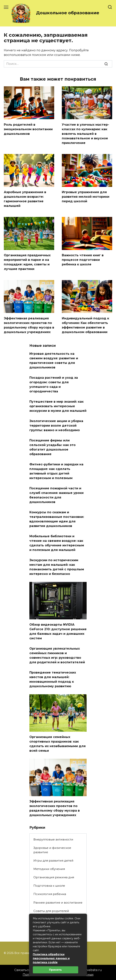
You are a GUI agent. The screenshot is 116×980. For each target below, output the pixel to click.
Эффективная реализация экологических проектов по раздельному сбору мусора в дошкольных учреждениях (55, 808)
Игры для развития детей (53, 861)
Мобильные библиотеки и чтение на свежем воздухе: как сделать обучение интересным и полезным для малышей (57, 543)
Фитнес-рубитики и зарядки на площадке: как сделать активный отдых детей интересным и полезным (56, 471)
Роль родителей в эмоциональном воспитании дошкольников (28, 129)
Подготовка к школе (49, 886)
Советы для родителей (51, 911)
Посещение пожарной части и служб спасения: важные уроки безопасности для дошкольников (56, 495)
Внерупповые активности (53, 839)
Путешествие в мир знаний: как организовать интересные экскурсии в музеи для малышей (58, 406)
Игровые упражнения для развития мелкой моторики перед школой (86, 197)
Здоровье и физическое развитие (52, 850)
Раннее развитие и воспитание (58, 903)
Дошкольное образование (68, 13)
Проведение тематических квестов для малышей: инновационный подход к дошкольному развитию (53, 679)
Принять (55, 970)
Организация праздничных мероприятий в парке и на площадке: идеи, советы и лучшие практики (27, 262)
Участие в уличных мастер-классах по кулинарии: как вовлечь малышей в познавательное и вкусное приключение (85, 134)
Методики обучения (49, 869)
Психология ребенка (50, 894)
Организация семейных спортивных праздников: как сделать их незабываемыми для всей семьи (58, 744)
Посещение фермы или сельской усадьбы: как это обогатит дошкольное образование (52, 447)
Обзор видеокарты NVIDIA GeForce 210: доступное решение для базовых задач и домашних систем (58, 631)
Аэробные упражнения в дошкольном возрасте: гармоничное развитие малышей (25, 199)
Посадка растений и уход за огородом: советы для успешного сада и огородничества (54, 384)
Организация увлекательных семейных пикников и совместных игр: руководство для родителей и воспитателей (57, 655)
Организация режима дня (54, 877)
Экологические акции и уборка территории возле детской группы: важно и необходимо (56, 426)
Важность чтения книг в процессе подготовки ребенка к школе (83, 260)
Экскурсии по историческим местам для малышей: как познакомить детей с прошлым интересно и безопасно (57, 567)
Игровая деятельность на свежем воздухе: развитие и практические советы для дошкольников (54, 361)
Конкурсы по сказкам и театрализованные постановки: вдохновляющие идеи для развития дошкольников (57, 519)
